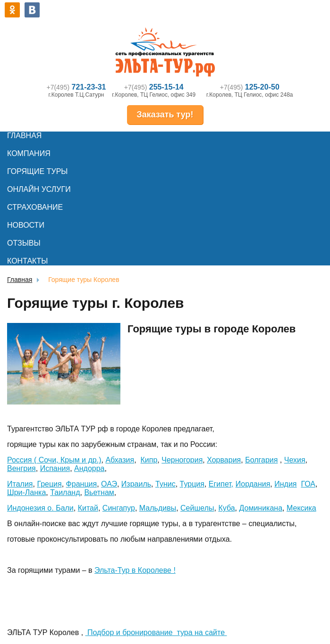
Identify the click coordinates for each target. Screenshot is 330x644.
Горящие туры (37, 171)
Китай (88, 508)
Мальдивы (158, 508)
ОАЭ (109, 484)
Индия (285, 484)
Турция (192, 484)
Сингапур (119, 508)
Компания (29, 153)
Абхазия (120, 460)
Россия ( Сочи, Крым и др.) (54, 460)
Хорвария (224, 460)
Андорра (89, 468)
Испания (55, 468)
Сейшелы (197, 508)
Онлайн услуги (39, 189)
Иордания (253, 484)
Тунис (165, 484)
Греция (49, 484)
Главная (24, 136)
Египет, (221, 484)
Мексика (301, 508)
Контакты (27, 261)
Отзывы (24, 243)
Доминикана (261, 508)
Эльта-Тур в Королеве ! (135, 570)
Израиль (136, 484)
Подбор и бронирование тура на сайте (156, 632)
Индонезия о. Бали (40, 508)
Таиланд (65, 492)
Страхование (35, 207)
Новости (26, 225)
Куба (226, 508)
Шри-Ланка (26, 492)
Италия (20, 484)
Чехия (295, 460)
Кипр (149, 460)
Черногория (182, 460)
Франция (82, 484)
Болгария (261, 460)
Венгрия (21, 468)
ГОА (308, 484)
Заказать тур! (165, 115)
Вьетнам (99, 492)
